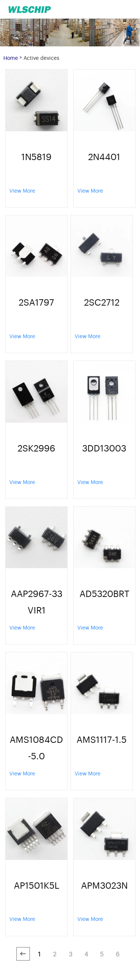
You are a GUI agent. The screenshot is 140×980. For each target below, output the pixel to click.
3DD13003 (104, 448)
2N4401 (104, 156)
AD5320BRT (104, 593)
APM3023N (104, 885)
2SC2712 (102, 302)
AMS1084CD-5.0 (36, 747)
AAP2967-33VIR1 (37, 601)
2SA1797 (36, 302)
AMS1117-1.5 (102, 739)
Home (11, 57)
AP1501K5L (37, 885)
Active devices (41, 57)
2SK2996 (36, 448)
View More (22, 190)
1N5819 (36, 156)
